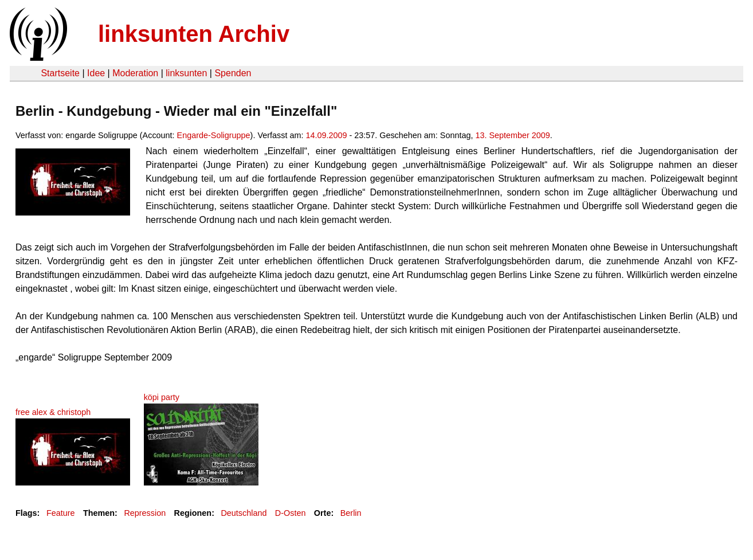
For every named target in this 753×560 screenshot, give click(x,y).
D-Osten (291, 513)
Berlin (351, 513)
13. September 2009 (512, 135)
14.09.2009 (326, 135)
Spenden (233, 73)
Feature (61, 513)
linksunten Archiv (194, 34)
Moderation (135, 73)
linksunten (186, 73)
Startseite (60, 73)
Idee (96, 73)
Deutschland (244, 513)
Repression (145, 513)
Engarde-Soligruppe (214, 135)
